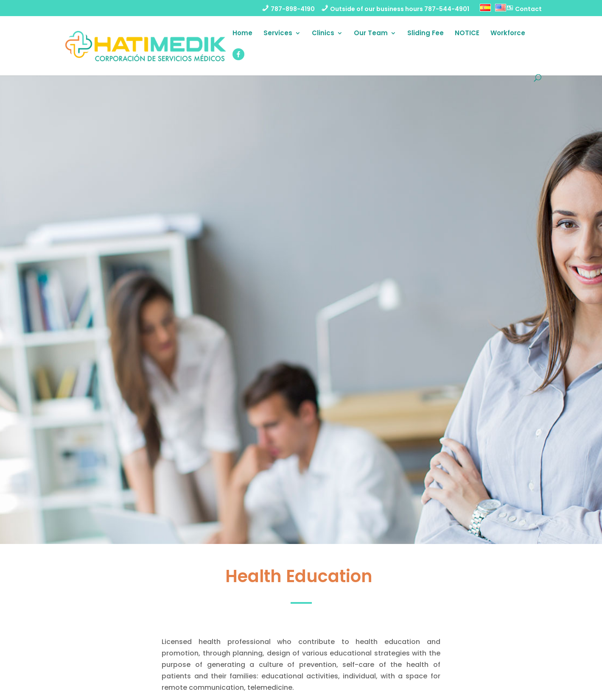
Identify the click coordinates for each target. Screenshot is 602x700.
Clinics (323, 34)
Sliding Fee (426, 34)
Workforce (508, 34)
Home (242, 34)
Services (278, 34)
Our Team (371, 34)
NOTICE (467, 34)
